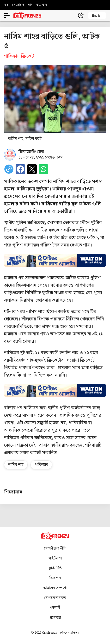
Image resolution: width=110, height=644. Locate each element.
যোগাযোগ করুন (55, 598)
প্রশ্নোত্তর (55, 618)
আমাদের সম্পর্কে (55, 588)
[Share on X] (32, 169)
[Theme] (81, 15)
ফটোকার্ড (42, 5)
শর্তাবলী (55, 608)
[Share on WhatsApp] (43, 169)
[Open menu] (7, 15)
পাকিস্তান (41, 465)
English (97, 16)
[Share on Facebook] (20, 169)
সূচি (6, 5)
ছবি (30, 5)
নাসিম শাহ (16, 465)
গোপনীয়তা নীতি (55, 548)
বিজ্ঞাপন (55, 578)
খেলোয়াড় (18, 5)
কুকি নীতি (55, 568)
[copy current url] (9, 169)
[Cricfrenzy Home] (27, 15)
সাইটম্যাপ (55, 558)
